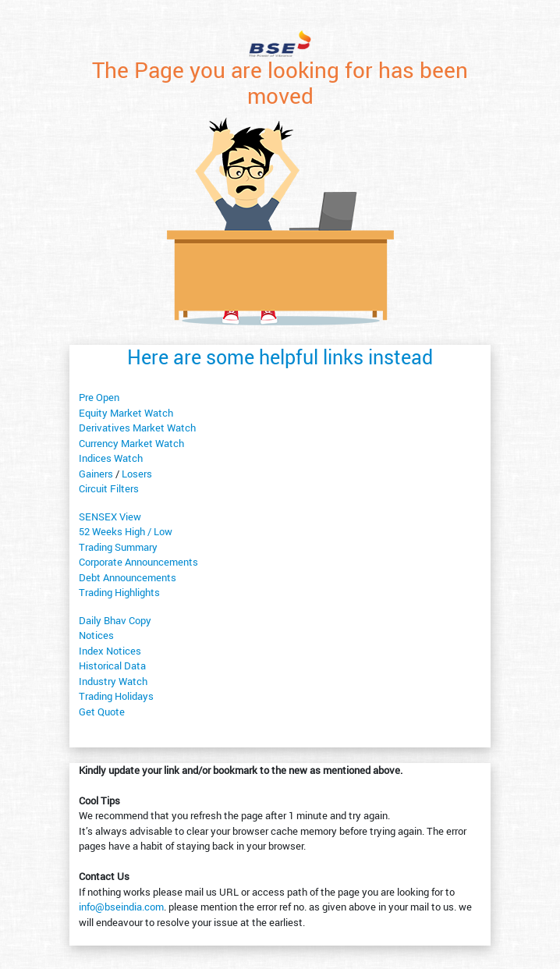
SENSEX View (110, 516)
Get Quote (102, 712)
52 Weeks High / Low (126, 531)
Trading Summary (118, 547)
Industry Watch (113, 681)
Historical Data (112, 666)
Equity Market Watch (126, 413)
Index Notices (110, 651)
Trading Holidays (116, 696)
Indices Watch (111, 458)
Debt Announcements (128, 577)
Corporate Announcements (138, 562)
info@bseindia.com (121, 907)
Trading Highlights (119, 592)
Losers (137, 474)
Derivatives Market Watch (137, 428)
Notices (96, 635)
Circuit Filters (109, 488)
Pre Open (99, 397)
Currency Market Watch (131, 443)
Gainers (96, 474)
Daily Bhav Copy (115, 620)
